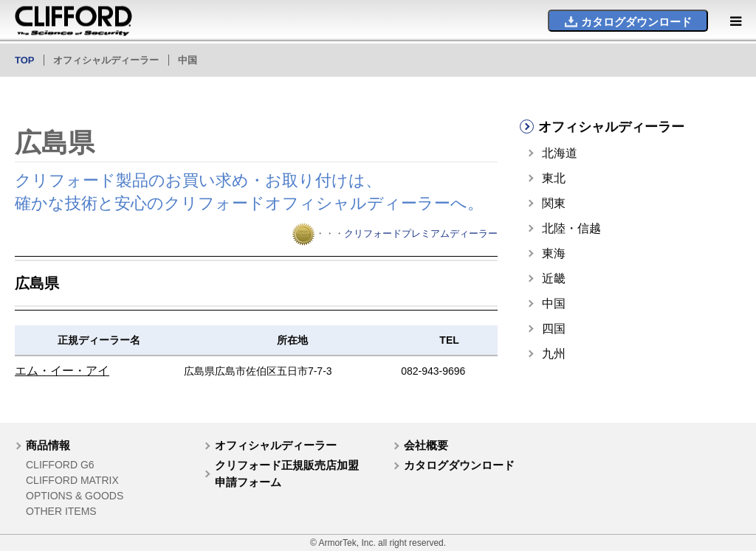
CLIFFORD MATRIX (72, 480)
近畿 (554, 278)
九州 (554, 354)
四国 (554, 329)
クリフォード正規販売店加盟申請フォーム (287, 474)
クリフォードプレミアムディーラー (421, 233)
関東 (554, 203)
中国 (554, 304)
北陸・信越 (571, 228)
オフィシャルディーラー (276, 445)
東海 (554, 253)
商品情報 (48, 445)
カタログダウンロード (459, 465)
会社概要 (426, 445)
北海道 (560, 153)
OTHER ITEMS (61, 511)
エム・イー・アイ (62, 371)
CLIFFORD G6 (60, 465)
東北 (554, 178)
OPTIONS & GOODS (75, 496)
